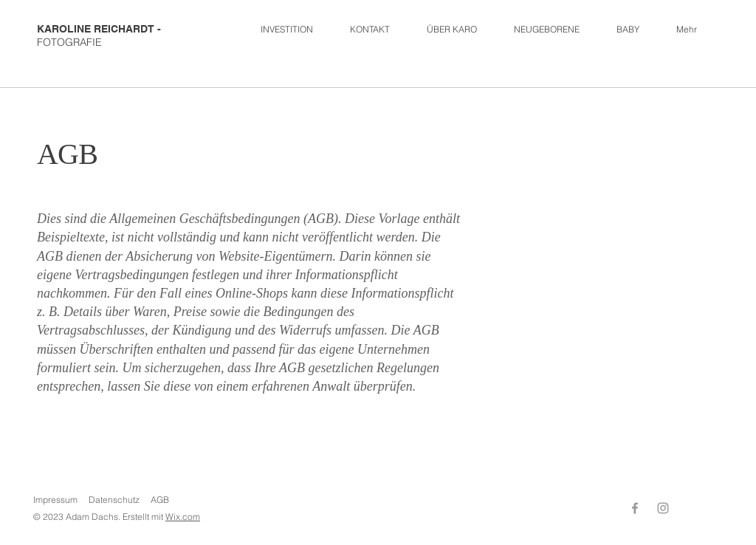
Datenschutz (114, 500)
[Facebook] (635, 508)
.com (190, 517)
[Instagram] (663, 508)
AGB (160, 500)
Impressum (55, 500)
